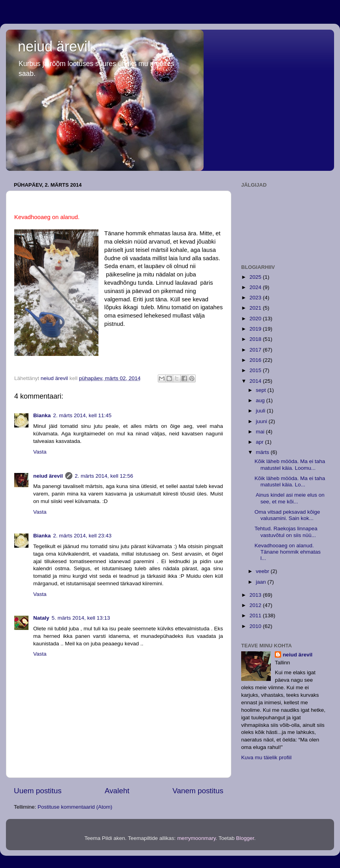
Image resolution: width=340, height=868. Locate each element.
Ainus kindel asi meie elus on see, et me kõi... (290, 498)
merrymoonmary (196, 838)
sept (262, 390)
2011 (256, 616)
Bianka (42, 415)
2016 (256, 360)
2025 (256, 277)
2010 (256, 626)
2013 (256, 595)
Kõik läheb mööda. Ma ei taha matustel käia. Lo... (290, 481)
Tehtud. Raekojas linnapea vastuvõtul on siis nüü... (286, 532)
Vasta (40, 452)
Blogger (245, 838)
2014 (256, 381)
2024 (256, 287)
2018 (256, 339)
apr (260, 442)
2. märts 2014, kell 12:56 (104, 476)
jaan (262, 582)
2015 (256, 370)
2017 (256, 350)
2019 (256, 329)
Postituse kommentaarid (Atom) (75, 807)
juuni (262, 421)
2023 (256, 298)
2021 (256, 308)
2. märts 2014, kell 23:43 (82, 536)
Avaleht (117, 791)
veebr (263, 571)
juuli (261, 411)
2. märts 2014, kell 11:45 (82, 415)
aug (261, 400)
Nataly (41, 618)
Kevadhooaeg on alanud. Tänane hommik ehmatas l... (288, 552)
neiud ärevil (54, 46)
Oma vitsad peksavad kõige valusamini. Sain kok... (287, 515)
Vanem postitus (198, 791)
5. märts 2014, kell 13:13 (81, 618)
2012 (256, 605)
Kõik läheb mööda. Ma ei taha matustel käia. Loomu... (290, 464)
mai (261, 432)
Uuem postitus (38, 791)
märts (263, 452)
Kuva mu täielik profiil (266, 757)
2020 (256, 319)
